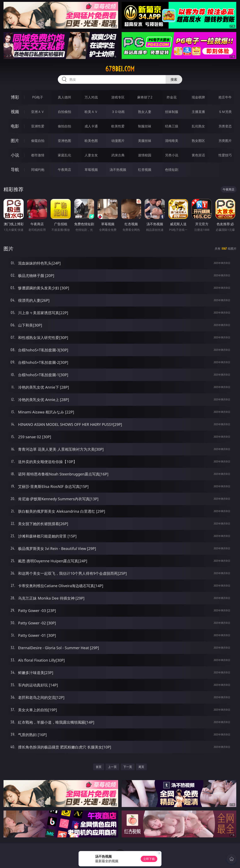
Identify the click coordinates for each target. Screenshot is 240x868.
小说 (15, 155)
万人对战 (91, 97)
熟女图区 (198, 141)
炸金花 (172, 97)
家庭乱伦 (64, 155)
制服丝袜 (145, 126)
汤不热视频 (118, 170)
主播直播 (198, 112)
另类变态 (225, 126)
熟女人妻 (145, 112)
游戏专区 (118, 97)
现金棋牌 (198, 97)
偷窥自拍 (38, 141)
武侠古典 (118, 155)
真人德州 (64, 97)
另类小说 (172, 155)
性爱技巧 (225, 155)
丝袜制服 (172, 112)
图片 (15, 141)
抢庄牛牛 (225, 97)
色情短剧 (172, 170)
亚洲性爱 (38, 126)
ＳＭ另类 (225, 112)
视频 (15, 112)
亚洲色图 (64, 141)
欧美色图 (91, 141)
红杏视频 (145, 170)
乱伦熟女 (198, 126)
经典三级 (172, 126)
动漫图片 (118, 141)
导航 (15, 169)
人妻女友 (91, 155)
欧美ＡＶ (91, 112)
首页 (99, 767)
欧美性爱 (118, 126)
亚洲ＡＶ (38, 112)
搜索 (174, 79)
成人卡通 (91, 126)
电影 (15, 126)
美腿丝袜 (145, 141)
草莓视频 (91, 170)
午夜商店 (64, 170)
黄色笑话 (198, 155)
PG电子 (38, 97)
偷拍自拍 (64, 126)
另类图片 (225, 141)
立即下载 (149, 859)
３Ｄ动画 (118, 112)
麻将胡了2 (145, 97)
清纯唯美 (172, 141)
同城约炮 (38, 170)
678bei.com (120, 69)
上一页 (112, 767)
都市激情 (38, 155)
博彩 (15, 97)
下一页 (128, 767)
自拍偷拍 (64, 112)
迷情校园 (145, 155)
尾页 (141, 767)
